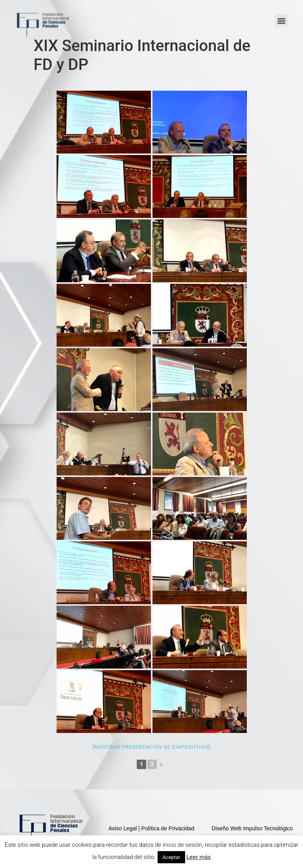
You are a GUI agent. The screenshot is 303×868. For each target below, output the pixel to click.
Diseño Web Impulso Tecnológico (252, 828)
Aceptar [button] (171, 857)
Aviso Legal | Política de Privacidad (151, 828)
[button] (281, 21)
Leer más (198, 857)
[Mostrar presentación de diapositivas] (151, 747)
